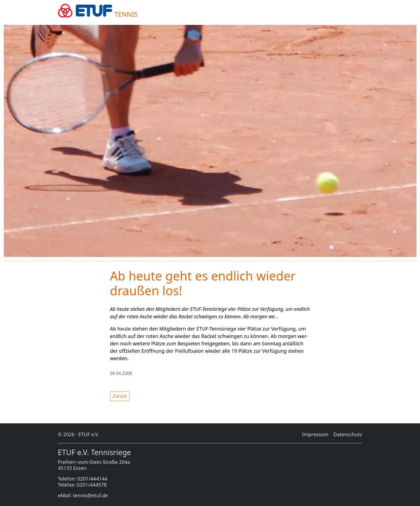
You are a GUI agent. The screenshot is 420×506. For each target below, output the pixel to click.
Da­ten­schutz (348, 434)
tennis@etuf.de (91, 495)
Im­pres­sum (315, 434)
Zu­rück (120, 396)
